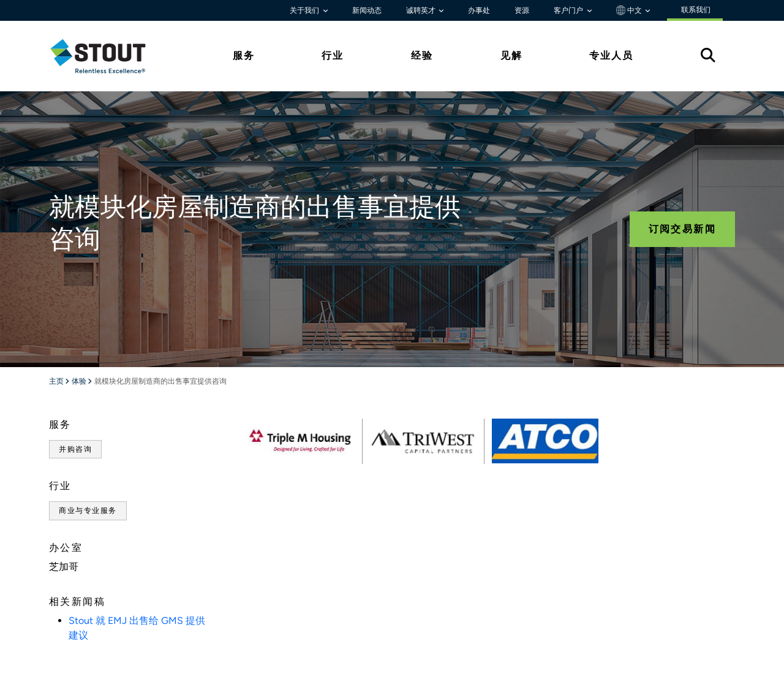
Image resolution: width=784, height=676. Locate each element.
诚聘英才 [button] (422, 10)
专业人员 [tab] (611, 55)
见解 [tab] (511, 55)
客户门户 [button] (569, 10)
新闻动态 (367, 10)
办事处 (479, 10)
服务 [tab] (244, 55)
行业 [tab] (333, 55)
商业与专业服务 (88, 511)
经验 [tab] (422, 55)
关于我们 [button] (305, 10)
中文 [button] (630, 10)
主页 (57, 382)
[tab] (107, 56)
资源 (522, 10)
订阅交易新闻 (682, 229)
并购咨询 (75, 449)
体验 (80, 382)
